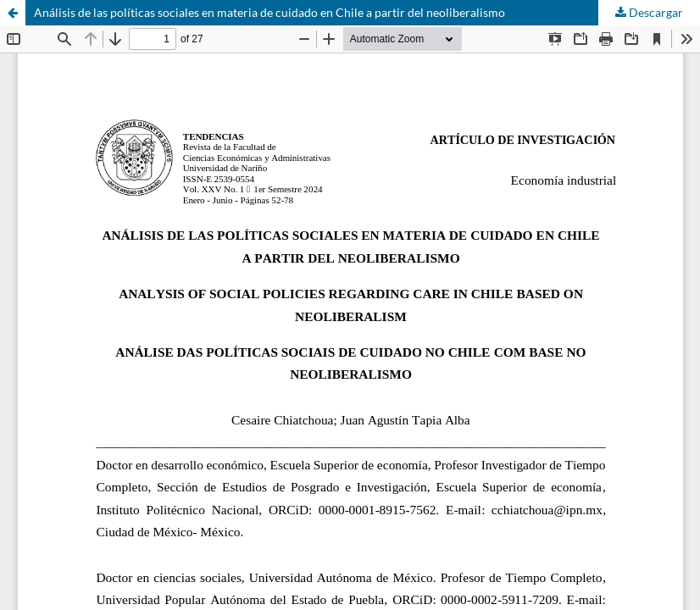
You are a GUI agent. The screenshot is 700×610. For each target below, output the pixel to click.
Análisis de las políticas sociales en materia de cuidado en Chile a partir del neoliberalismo (269, 12)
